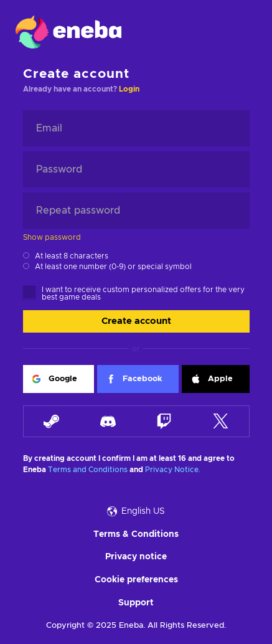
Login (129, 89)
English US (136, 511)
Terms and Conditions (88, 470)
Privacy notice (136, 557)
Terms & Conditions (136, 534)
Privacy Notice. (173, 470)
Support (136, 603)
